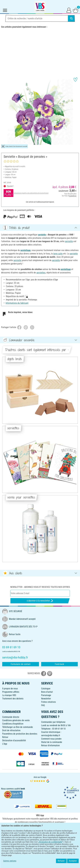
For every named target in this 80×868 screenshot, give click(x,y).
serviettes (41, 273)
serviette (42, 235)
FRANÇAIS (40, 837)
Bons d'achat (47, 692)
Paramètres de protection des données (20, 734)
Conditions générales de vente (16, 720)
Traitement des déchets (13, 699)
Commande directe (11, 717)
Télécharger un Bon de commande (18, 727)
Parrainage (46, 695)
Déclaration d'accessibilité (14, 740)
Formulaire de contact (21, 664)
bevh (23, 789)
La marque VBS (9, 695)
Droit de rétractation (11, 730)
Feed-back (59, 664)
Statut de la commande (52, 742)
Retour (5, 737)
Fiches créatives (48, 702)
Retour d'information (50, 745)
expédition (73, 196)
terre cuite (58, 254)
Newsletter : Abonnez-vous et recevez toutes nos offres (40, 587)
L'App (5, 744)
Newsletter (46, 699)
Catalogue (46, 689)
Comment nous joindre (51, 739)
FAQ (43, 705)
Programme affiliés (11, 692)
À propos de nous (10, 689)
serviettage (26, 250)
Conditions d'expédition (13, 724)
